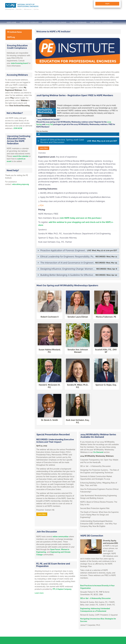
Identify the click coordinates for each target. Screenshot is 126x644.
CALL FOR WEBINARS (78, 22)
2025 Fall (49, 124)
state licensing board (19, 63)
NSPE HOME (11, 22)
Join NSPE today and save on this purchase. (81, 218)
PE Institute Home (14, 32)
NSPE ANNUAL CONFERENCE (101, 22)
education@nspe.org (21, 184)
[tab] (78, 141)
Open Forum (55, 549)
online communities (61, 537)
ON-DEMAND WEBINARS (29, 22)
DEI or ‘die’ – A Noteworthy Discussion (95, 598)
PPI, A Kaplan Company (62, 589)
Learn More (44, 148)
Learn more (39, 593)
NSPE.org (11, 37)
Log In (107, 4)
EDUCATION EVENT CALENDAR (54, 22)
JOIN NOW (18, 128)
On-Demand (98, 452)
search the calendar (21, 156)
